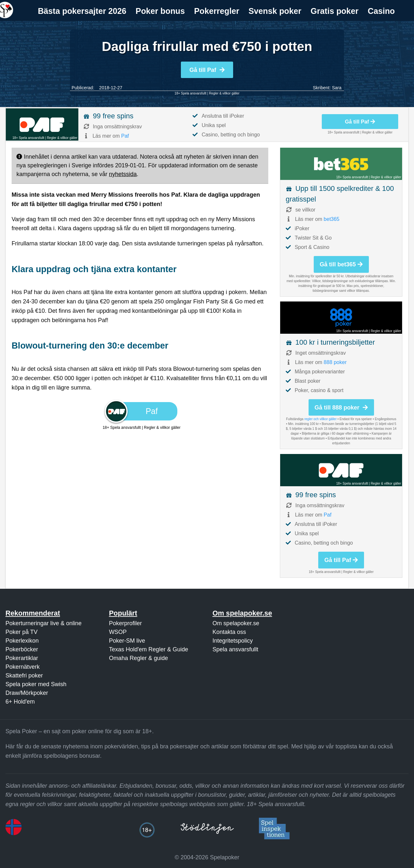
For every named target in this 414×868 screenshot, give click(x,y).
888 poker (335, 362)
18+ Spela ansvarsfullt (190, 93)
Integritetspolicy (233, 641)
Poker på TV (22, 632)
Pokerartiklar (22, 658)
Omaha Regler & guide (138, 658)
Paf (125, 136)
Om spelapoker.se (236, 623)
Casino (381, 11)
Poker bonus (160, 11)
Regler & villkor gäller (224, 93)
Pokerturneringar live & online (44, 623)
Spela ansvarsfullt (235, 649)
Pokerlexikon (22, 641)
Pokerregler (217, 11)
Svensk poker (275, 11)
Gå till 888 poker (341, 408)
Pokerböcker (22, 649)
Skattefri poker (24, 676)
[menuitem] (82, 11)
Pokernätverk (23, 667)
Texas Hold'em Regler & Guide (149, 649)
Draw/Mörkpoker (27, 693)
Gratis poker (334, 11)
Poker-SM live (127, 641)
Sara (337, 88)
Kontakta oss (229, 632)
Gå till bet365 (341, 264)
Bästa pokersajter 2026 (82, 11)
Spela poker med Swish (36, 684)
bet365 (332, 219)
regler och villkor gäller (320, 419)
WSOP (118, 632)
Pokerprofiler (125, 623)
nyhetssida (123, 174)
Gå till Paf (207, 70)
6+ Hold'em (20, 702)
